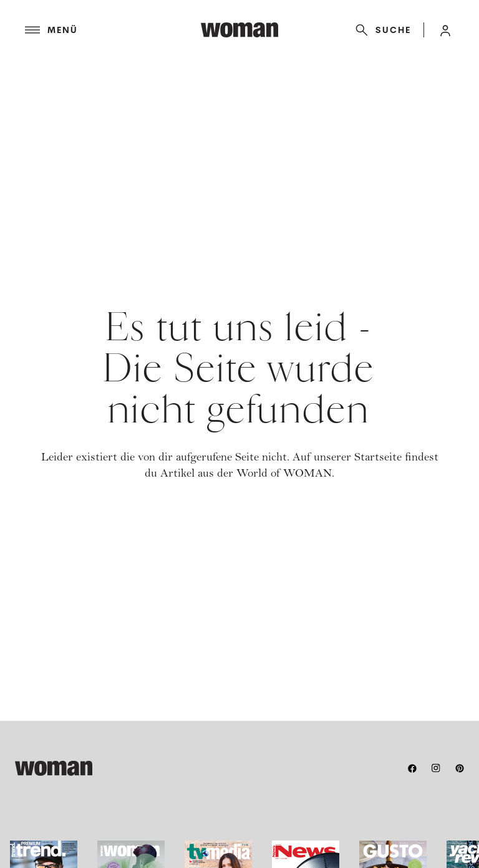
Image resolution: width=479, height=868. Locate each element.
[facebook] (412, 768)
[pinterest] (460, 768)
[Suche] (381, 30)
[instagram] (436, 768)
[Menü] (113, 30)
